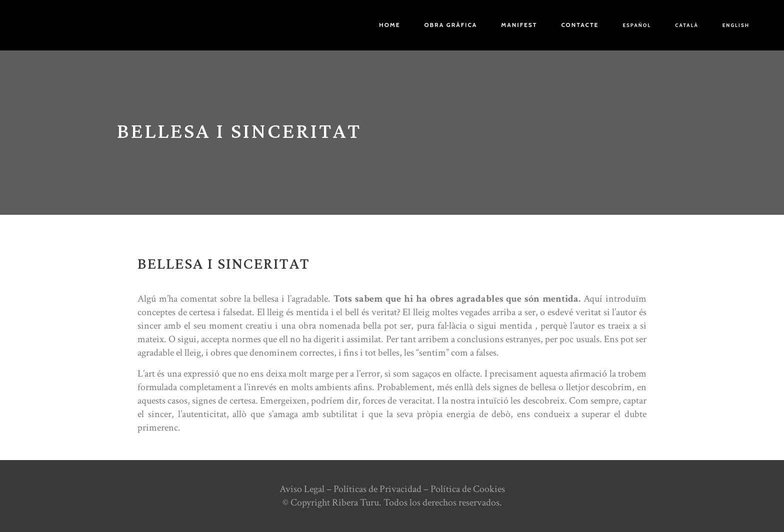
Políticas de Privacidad (377, 489)
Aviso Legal (302, 489)
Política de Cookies (468, 489)
